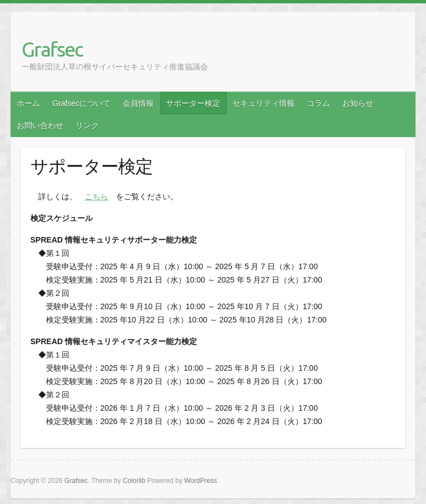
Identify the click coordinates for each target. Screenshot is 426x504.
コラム (318, 103)
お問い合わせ (40, 125)
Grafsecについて (81, 103)
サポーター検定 (193, 103)
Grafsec (52, 49)
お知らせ (358, 103)
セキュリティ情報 (263, 103)
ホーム (28, 103)
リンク (87, 125)
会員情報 (138, 103)
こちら (97, 196)
